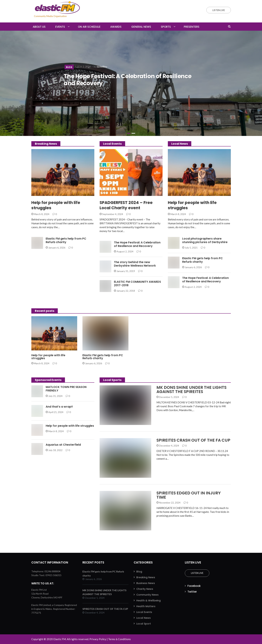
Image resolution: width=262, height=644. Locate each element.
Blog (69, 67)
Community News (147, 595)
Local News (144, 618)
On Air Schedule (89, 27)
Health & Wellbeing (149, 601)
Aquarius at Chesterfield (63, 445)
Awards (116, 27)
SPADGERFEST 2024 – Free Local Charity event (126, 205)
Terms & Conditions (119, 639)
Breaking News (146, 577)
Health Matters (146, 606)
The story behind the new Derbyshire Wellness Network (135, 264)
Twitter (192, 592)
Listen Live (197, 573)
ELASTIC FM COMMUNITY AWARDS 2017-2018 (137, 284)
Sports (166, 27)
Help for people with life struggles (56, 205)
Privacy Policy (98, 639)
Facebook (194, 586)
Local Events (144, 612)
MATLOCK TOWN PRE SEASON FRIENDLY (66, 389)
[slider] (131, 83)
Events (60, 27)
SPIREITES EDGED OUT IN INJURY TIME (189, 495)
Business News (146, 583)
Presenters (192, 27)
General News (141, 27)
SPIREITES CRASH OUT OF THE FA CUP (193, 440)
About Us (39, 27)
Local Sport (144, 624)
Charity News (145, 589)
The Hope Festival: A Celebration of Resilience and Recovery (127, 80)
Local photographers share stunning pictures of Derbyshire (205, 240)
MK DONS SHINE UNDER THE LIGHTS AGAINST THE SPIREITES (191, 390)
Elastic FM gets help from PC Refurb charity (66, 240)
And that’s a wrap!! (59, 407)
